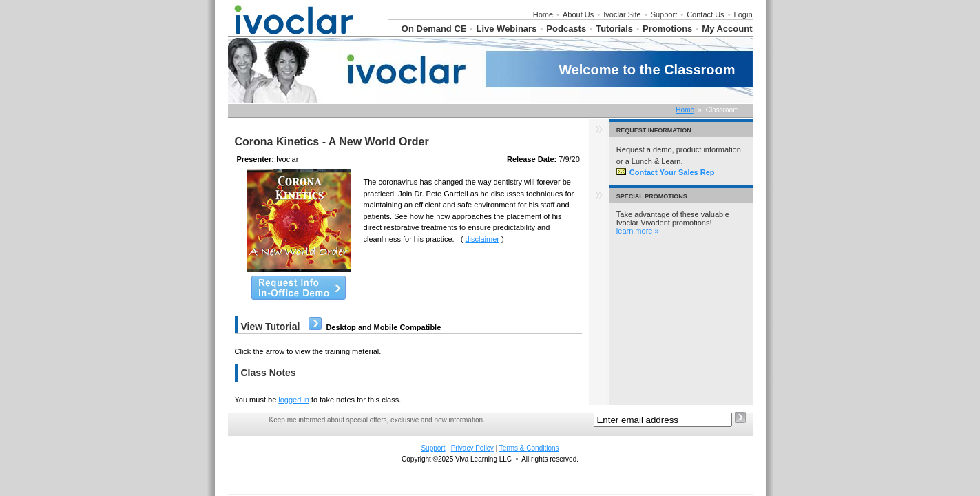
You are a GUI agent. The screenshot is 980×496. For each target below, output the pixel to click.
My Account (727, 29)
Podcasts (566, 29)
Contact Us (705, 14)
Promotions (667, 29)
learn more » (638, 231)
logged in (294, 400)
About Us (578, 14)
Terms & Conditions (529, 448)
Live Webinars (506, 29)
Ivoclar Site (622, 14)
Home (543, 14)
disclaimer (482, 239)
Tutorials (614, 29)
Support (664, 14)
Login (743, 14)
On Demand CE (434, 29)
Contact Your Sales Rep (666, 172)
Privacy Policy (472, 448)
